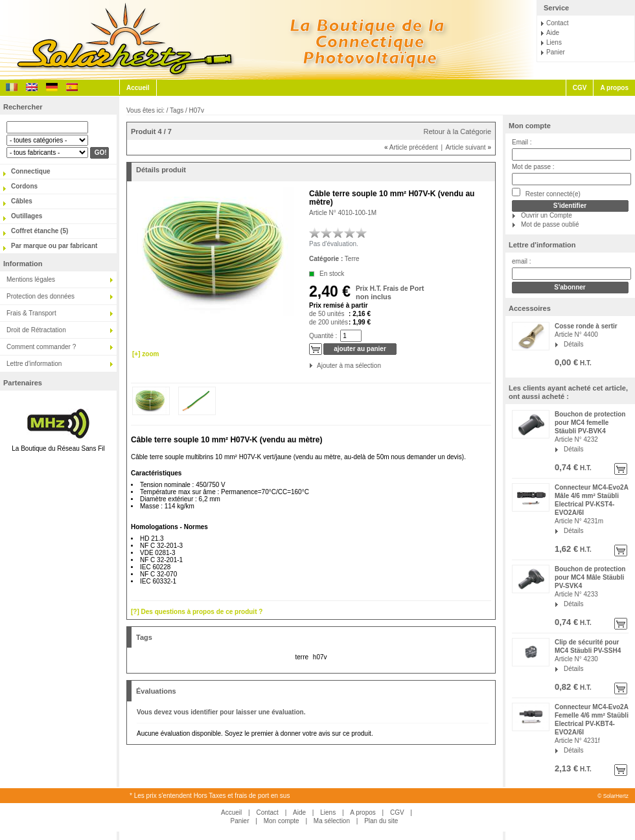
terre (302, 657)
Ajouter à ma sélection (318, 366)
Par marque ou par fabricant (54, 246)
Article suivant (468, 147)
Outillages (27, 216)
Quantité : (323, 336)
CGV (580, 88)
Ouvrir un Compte (547, 215)
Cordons (24, 186)
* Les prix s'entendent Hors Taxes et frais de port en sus (210, 796)
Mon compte (530, 126)
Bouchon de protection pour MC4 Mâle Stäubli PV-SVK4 (590, 577)
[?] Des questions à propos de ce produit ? (197, 612)
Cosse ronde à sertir (586, 326)
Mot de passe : (533, 167)
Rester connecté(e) (546, 193)
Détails (574, 344)
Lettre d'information (34, 364)
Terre (352, 259)
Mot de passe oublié (550, 224)
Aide (553, 33)
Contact (557, 23)
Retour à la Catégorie (457, 131)
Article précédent (411, 147)
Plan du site (381, 821)
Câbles (22, 201)
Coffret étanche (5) (40, 231)
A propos (614, 88)
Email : (522, 142)
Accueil (138, 88)
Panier (556, 52)
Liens (554, 42)
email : (521, 261)
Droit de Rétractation (36, 330)
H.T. (585, 363)
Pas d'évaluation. (334, 244)
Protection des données (40, 296)
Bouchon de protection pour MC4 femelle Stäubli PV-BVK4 (590, 423)
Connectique (31, 171)
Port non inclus (390, 292)
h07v (320, 657)
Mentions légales (31, 279)
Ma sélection (332, 821)
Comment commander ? (41, 347)
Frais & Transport (31, 313)
